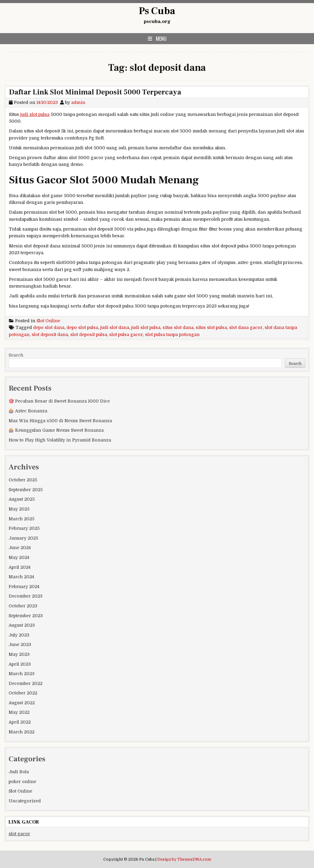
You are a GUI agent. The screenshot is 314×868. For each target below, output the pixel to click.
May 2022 (19, 712)
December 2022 (25, 683)
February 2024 (24, 587)
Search (16, 355)
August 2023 (22, 625)
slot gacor (19, 834)
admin (78, 102)
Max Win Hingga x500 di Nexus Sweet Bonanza (60, 421)
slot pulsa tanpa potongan (172, 335)
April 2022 (20, 722)
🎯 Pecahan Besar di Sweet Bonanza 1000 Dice (59, 401)
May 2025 (19, 509)
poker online (22, 782)
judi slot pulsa (35, 114)
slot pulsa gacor (126, 335)
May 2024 (19, 557)
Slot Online (48, 321)
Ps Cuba (157, 11)
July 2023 (19, 635)
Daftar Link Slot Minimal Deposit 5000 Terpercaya (95, 92)
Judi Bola (19, 772)
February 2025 (24, 528)
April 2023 (20, 664)
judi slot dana (115, 327)
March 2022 (21, 732)
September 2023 (26, 616)
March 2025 (21, 519)
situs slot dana (178, 327)
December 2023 (25, 596)
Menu (161, 39)
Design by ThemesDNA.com (184, 859)
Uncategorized (25, 801)
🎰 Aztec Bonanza (28, 411)
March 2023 (21, 674)
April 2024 (19, 567)
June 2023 (20, 644)
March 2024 (21, 577)
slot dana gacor (246, 327)
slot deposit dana (50, 335)
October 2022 (23, 693)
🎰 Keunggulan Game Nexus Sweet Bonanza (56, 430)
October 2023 (23, 606)
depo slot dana (49, 327)
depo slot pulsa (82, 327)
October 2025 (23, 480)
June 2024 (20, 548)
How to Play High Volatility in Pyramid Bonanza (60, 440)
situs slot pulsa (211, 327)
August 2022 (22, 703)
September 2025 (26, 490)
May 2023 (19, 654)
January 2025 (23, 538)
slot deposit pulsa (89, 335)
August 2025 (22, 499)
